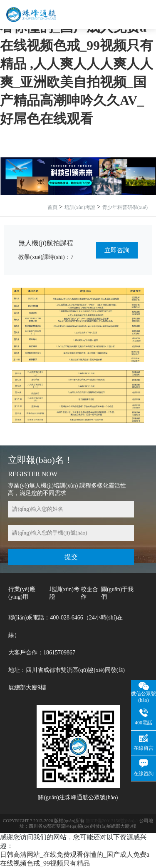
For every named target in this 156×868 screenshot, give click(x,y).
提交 (71, 557)
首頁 (52, 207)
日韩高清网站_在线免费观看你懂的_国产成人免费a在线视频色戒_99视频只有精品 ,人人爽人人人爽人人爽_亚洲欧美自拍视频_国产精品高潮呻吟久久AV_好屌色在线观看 (77, 64)
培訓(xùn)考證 (80, 207)
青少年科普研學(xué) (125, 207)
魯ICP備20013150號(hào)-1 (112, 821)
